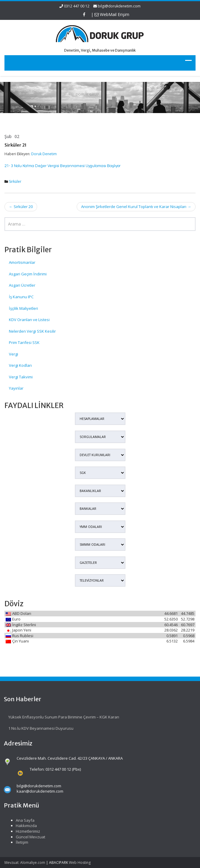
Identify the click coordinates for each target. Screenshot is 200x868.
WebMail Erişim (112, 14)
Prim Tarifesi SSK (24, 342)
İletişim (17, 842)
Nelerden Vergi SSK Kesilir (32, 331)
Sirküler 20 (21, 207)
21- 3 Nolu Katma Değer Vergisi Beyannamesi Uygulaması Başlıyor (63, 166)
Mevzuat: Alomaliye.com (25, 863)
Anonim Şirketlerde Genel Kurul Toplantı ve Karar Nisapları (136, 207)
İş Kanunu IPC (21, 297)
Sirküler (15, 181)
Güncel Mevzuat (26, 837)
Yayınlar (16, 388)
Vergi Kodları (20, 365)
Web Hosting (80, 863)
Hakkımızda (22, 826)
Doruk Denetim (44, 154)
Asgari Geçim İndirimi (28, 274)
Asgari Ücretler (22, 285)
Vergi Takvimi (21, 377)
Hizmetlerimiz (23, 831)
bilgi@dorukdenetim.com (119, 6)
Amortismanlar (22, 262)
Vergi (14, 354)
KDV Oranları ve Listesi (29, 320)
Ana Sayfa (20, 820)
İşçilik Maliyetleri (23, 308)
